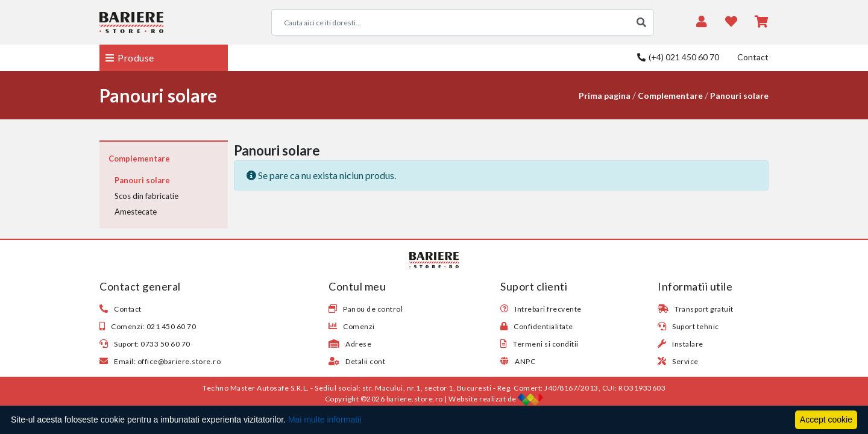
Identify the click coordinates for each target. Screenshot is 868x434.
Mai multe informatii (325, 420)
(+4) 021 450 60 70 (678, 57)
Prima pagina (605, 96)
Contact (753, 57)
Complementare (670, 96)
